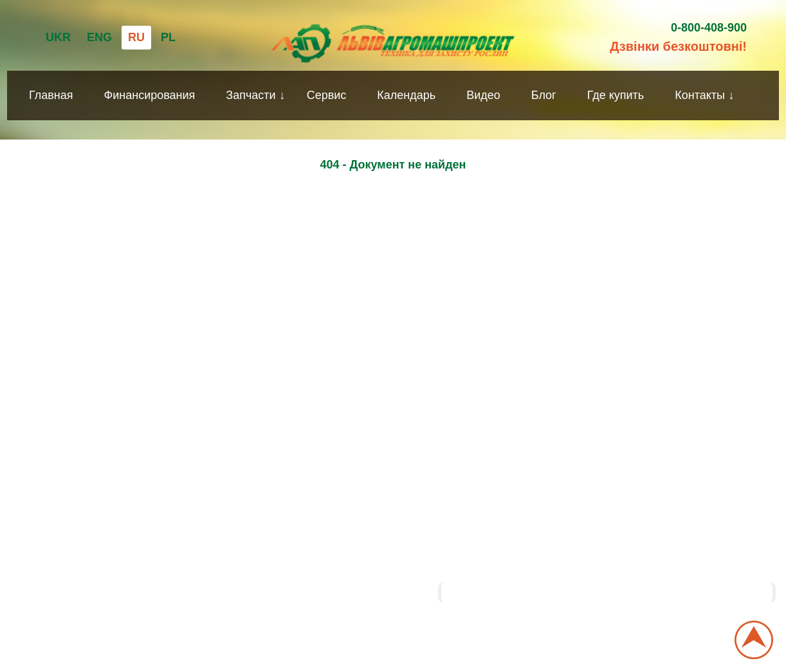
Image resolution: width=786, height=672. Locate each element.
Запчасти (251, 95)
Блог (544, 95)
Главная (51, 95)
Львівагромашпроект (507, 592)
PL (168, 37)
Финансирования (150, 95)
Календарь (406, 95)
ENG (99, 37)
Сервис (327, 95)
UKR (58, 37)
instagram (419, 552)
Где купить (616, 95)
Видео (483, 95)
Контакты (700, 95)
